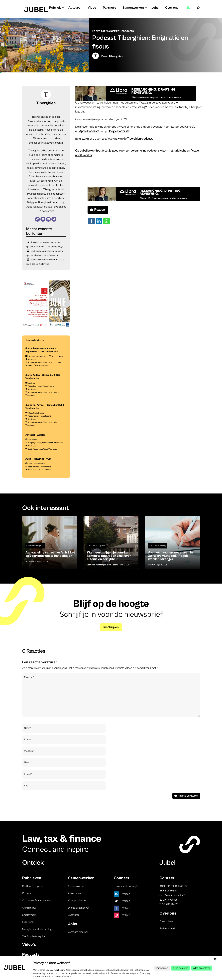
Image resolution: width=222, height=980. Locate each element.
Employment (29, 915)
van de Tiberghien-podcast (135, 139)
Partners (109, 8)
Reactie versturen (188, 796)
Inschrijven (111, 627)
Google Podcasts (118, 131)
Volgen (126, 894)
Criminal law (29, 908)
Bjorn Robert (112, 565)
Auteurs (74, 8)
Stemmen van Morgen (96, 565)
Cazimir (151, 565)
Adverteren (74, 893)
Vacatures (74, 915)
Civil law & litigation (33, 886)
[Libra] (136, 100)
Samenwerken (133, 8)
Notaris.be (30, 562)
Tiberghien (116, 56)
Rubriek (55, 8)
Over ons (172, 8)
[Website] (37, 219)
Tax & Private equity (158, 546)
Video (92, 8)
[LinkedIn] (48, 219)
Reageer (100, 210)
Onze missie (166, 921)
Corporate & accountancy (37, 900)
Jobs (155, 8)
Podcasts (128, 31)
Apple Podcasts (89, 131)
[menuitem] (189, 11)
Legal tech (28, 922)
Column (26, 893)
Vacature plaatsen (78, 932)
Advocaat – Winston (35, 435)
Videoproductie (77, 900)
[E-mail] (43, 219)
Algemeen (114, 31)
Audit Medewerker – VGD (38, 459)
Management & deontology (37, 929)
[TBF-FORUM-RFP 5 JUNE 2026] (46, 327)
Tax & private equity (34, 936)
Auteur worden (76, 886)
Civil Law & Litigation (35, 546)
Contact (167, 878)
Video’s (29, 945)
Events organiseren (79, 908)
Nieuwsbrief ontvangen (126, 886)
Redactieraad (167, 928)
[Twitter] (54, 219)
